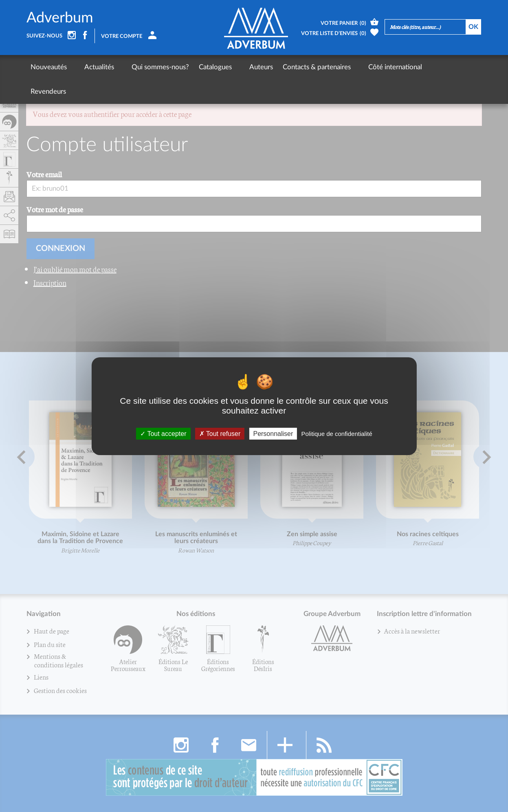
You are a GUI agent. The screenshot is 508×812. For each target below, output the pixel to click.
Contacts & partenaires (294, 67)
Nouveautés (49, 67)
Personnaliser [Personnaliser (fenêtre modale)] (273, 433)
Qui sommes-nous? (145, 67)
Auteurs (238, 67)
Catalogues (200, 67)
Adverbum (60, 18)
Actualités (91, 67)
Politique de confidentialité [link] (336, 433)
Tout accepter (163, 433)
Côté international (364, 67)
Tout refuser (220, 433)
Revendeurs (419, 67)
